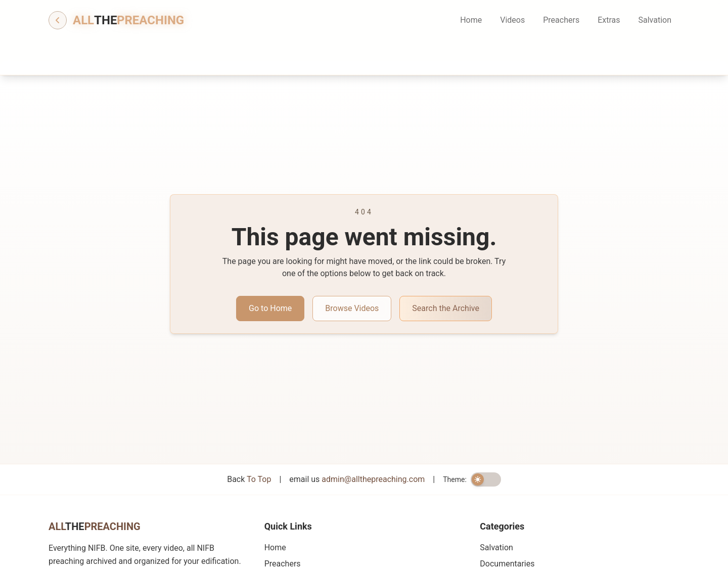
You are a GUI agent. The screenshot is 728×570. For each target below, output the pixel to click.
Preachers (561, 20)
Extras (609, 20)
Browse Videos (352, 308)
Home (471, 20)
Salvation (655, 20)
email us (357, 479)
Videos (512, 20)
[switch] (486, 479)
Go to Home (270, 308)
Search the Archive (446, 308)
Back (249, 479)
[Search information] (577, 54)
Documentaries (507, 564)
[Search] (545, 54)
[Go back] (58, 20)
